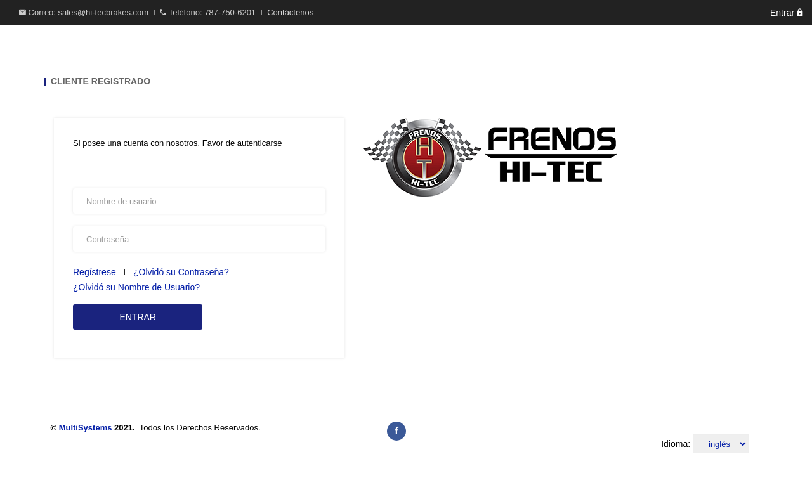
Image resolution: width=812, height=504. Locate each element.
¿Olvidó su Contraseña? (181, 272)
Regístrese (96, 272)
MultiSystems (86, 428)
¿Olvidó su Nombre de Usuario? (136, 287)
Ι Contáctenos (286, 12)
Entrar (786, 13)
